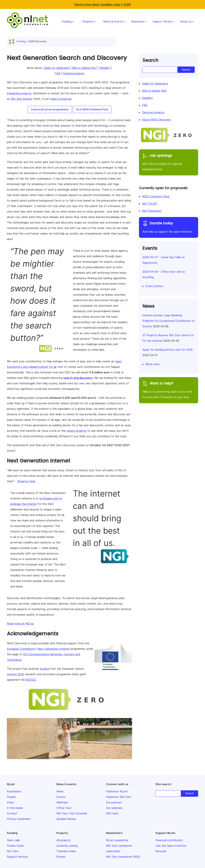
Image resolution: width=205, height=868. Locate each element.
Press (10, 802)
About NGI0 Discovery (157, 120)
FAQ (57, 73)
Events (61, 797)
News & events (113, 21)
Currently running (67, 846)
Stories (61, 857)
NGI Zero (13, 851)
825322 (31, 680)
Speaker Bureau (66, 819)
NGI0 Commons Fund (156, 196)
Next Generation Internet (54, 649)
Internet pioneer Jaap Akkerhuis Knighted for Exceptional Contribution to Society (169, 321)
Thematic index (66, 851)
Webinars (62, 802)
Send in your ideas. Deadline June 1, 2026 (102, 4)
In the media (15, 808)
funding (45, 669)
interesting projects (19, 93)
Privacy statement (19, 819)
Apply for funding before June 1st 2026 (168, 350)
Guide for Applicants (57, 68)
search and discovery (78, 378)
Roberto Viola (26, 481)
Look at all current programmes (50, 109)
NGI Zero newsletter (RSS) (123, 857)
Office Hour (64, 808)
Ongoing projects (73, 73)
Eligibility (105, 68)
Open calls (13, 840)
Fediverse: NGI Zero (119, 797)
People (11, 797)
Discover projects (153, 112)
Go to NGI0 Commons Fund (92, 109)
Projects (88, 21)
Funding (67, 21)
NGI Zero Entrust (22, 99)
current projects (76, 431)
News (60, 791)
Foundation (14, 791)
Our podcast (114, 802)
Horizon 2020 (16, 674)
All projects (63, 840)
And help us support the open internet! (169, 227)
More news (153, 364)
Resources (138, 21)
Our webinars (114, 808)
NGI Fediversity (152, 211)
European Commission (21, 649)
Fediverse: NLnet (117, 791)
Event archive (154, 286)
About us (186, 21)
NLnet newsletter (117, 840)
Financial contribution (169, 840)
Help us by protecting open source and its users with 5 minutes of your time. (169, 390)
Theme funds (15, 846)
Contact (12, 813)
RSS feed (112, 813)
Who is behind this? (84, 68)
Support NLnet (162, 21)
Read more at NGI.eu (20, 624)
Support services (17, 857)
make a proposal (61, 99)
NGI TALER (149, 204)
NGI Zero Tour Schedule (72, 813)
